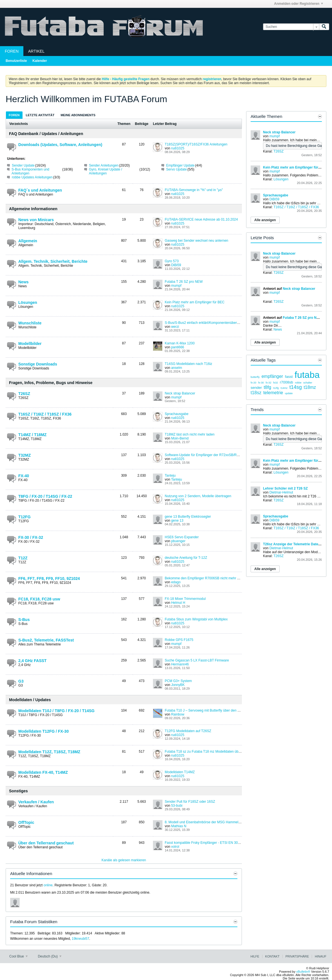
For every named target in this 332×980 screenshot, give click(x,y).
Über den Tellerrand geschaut (46, 843)
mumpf (176, 286)
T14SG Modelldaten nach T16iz (189, 364)
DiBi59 (176, 265)
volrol (175, 847)
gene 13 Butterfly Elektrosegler (188, 517)
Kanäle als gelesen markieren (124, 860)
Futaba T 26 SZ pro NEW (184, 282)
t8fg (267, 387)
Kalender (40, 61)
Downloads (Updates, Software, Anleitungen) (60, 145)
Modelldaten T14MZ (180, 772)
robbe (298, 383)
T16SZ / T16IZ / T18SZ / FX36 (45, 414)
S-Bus (24, 620)
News (24, 282)
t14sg (296, 387)
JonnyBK (178, 685)
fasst (289, 377)
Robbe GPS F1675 (179, 640)
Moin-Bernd (180, 438)
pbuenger (178, 541)
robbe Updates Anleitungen (32, 177)
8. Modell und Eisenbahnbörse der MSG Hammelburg (205, 822)
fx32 (276, 383)
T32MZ (24, 455)
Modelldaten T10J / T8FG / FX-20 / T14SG (56, 711)
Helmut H (178, 603)
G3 (21, 681)
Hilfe (255, 956)
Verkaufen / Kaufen (36, 802)
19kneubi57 (81, 939)
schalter (308, 383)
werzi (175, 327)
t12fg (276, 388)
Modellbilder (30, 344)
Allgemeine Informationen (33, 209)
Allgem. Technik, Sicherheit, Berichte (53, 261)
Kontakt (272, 956)
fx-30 (261, 383)
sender (256, 388)
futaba (307, 375)
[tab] (14, 115)
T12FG (24, 517)
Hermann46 (180, 664)
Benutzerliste (16, 61)
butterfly (255, 377)
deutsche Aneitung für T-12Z (186, 558)
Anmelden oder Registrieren (298, 4)
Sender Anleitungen (104, 165)
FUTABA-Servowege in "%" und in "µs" (194, 190)
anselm (177, 368)
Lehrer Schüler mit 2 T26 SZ (285, 488)
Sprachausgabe (177, 414)
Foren (12, 51)
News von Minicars (36, 220)
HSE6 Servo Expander (182, 537)
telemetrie (273, 393)
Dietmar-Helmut (281, 492)
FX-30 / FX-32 (31, 537)
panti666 (178, 347)
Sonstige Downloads (38, 364)
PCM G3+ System (178, 681)
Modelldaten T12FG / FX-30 (44, 731)
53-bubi (177, 806)
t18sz (256, 393)
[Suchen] (291, 27)
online (48, 885)
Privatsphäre (297, 956)
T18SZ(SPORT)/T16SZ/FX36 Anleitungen (196, 144)
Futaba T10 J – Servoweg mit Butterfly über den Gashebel (208, 710)
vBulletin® (303, 972)
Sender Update (23, 165)
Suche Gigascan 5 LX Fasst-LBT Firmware (197, 660)
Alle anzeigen (265, 220)
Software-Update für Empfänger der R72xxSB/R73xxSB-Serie (211, 455)
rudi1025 (178, 148)
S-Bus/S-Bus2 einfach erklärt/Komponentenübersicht (204, 323)
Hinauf (321, 956)
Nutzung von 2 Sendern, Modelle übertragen (198, 496)
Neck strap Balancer (180, 393)
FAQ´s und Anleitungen (40, 190)
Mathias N (179, 826)
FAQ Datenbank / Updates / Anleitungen (46, 134)
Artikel (36, 51)
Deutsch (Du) (50, 956)
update (289, 393)
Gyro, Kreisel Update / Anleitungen (106, 171)
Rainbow (178, 714)
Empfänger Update (180, 165)
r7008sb (287, 382)
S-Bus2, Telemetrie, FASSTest (46, 640)
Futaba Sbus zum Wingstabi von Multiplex (196, 619)
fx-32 (268, 383)
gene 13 (177, 521)
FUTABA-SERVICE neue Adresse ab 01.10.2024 (201, 219)
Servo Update (176, 169)
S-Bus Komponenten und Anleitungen (30, 171)
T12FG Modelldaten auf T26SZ (188, 731)
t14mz (284, 388)
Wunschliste (30, 323)
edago (176, 582)
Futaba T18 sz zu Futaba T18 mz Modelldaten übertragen (208, 752)
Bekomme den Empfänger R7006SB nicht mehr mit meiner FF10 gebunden (221, 578)
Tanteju (170, 476)
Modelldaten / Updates (30, 700)
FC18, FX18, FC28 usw (39, 599)
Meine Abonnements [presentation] (78, 115)
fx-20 (253, 383)
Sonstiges (18, 791)
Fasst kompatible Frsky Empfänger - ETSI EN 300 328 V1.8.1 (211, 843)
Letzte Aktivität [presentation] (40, 115)
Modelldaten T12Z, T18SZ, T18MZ (49, 752)
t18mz (310, 387)
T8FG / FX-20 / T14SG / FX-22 (45, 496)
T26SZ (24, 394)
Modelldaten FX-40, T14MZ (43, 772)
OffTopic (26, 822)
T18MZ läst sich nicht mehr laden (190, 434)
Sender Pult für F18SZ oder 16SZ (190, 802)
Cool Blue (18, 956)
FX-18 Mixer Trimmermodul (185, 599)
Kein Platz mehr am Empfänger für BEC (195, 302)
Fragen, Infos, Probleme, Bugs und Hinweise (51, 383)
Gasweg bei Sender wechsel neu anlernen (196, 241)
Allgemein (28, 241)
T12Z (23, 558)
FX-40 (24, 476)
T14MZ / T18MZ (32, 435)
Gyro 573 (172, 261)
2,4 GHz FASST (32, 661)
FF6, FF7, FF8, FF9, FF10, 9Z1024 (49, 578)
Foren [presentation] (14, 115)
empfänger (272, 376)
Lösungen (28, 302)
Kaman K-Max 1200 (180, 343)
